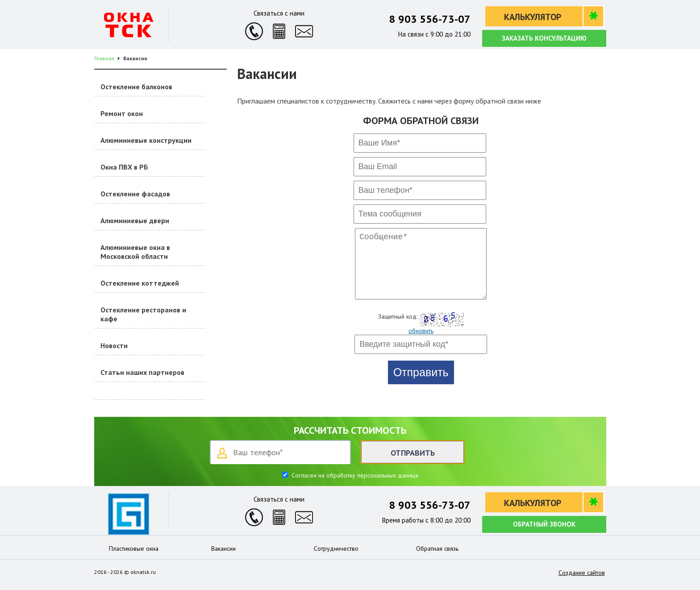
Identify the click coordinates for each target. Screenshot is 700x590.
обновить (421, 343)
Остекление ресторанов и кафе (143, 314)
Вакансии (223, 548)
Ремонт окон (122, 113)
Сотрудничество (336, 548)
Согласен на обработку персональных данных (354, 475)
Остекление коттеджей (140, 283)
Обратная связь (437, 548)
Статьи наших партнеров (142, 372)
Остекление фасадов (135, 194)
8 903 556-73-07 (430, 19)
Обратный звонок (544, 524)
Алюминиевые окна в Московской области (135, 252)
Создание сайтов (582, 573)
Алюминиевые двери (135, 220)
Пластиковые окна (134, 548)
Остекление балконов (136, 87)
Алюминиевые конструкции (146, 140)
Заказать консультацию (544, 38)
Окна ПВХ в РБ (124, 167)
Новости (114, 345)
